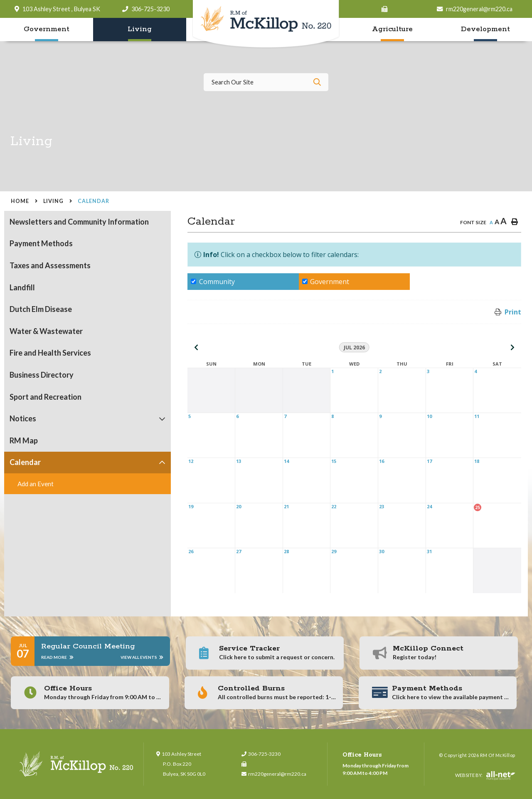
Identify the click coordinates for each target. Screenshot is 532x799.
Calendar (94, 201)
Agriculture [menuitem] (392, 29)
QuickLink (503, 751)
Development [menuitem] (485, 29)
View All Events (142, 657)
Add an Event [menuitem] (36, 484)
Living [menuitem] (140, 29)
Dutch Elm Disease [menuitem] (41, 309)
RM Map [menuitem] (24, 440)
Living (53, 201)
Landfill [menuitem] (22, 287)
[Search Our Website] (266, 82)
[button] (162, 419)
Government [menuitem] (47, 29)
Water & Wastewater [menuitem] (46, 331)
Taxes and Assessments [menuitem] (50, 265)
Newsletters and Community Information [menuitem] (79, 222)
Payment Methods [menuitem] (41, 243)
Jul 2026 (354, 348)
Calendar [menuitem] (25, 462)
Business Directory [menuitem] (42, 375)
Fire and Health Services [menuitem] (50, 353)
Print (513, 312)
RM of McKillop (266, 25)
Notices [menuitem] (23, 418)
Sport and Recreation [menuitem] (46, 397)
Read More (57, 657)
